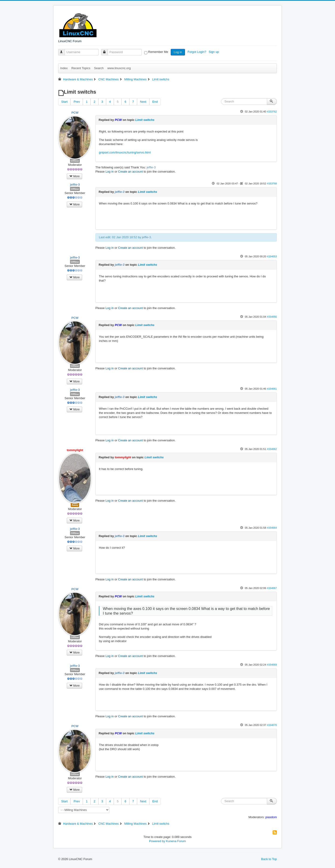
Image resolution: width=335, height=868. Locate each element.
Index (64, 68)
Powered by (157, 841)
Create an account (131, 172)
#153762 (272, 112)
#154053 (272, 256)
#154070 (272, 725)
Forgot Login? (197, 52)
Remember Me (158, 52)
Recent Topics (81, 68)
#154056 (272, 317)
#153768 (272, 184)
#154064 (272, 528)
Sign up (214, 52)
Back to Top (269, 859)
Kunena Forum (176, 841)
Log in (178, 52)
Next (143, 102)
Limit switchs (145, 120)
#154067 (272, 588)
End (155, 102)
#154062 (272, 449)
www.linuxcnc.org (119, 68)
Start (64, 102)
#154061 (272, 389)
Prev (77, 102)
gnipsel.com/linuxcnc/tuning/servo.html (125, 152)
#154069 (272, 665)
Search (99, 68)
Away (75, 505)
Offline (75, 161)
